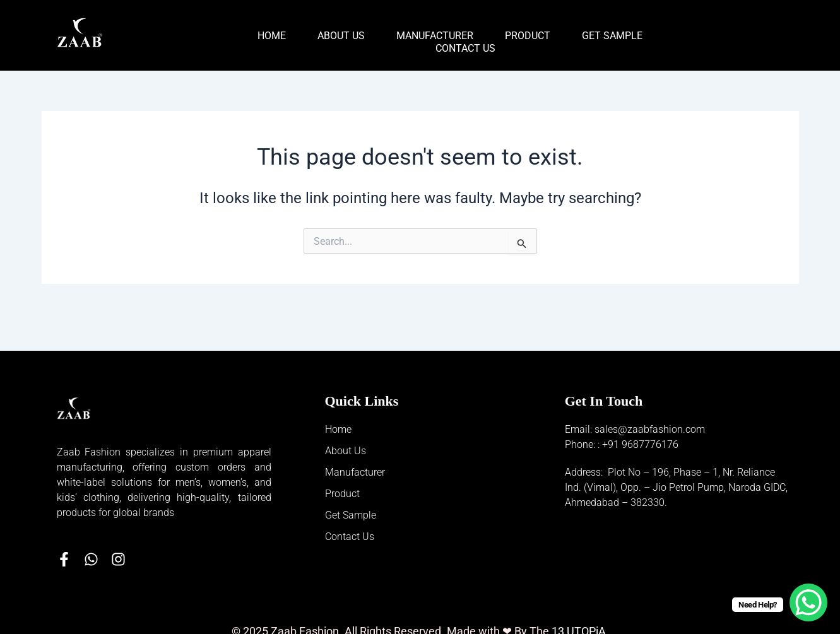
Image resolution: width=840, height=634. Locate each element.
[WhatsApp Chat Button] (808, 602)
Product (528, 36)
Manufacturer (435, 36)
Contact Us (465, 48)
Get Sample (612, 36)
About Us (341, 36)
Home (272, 36)
